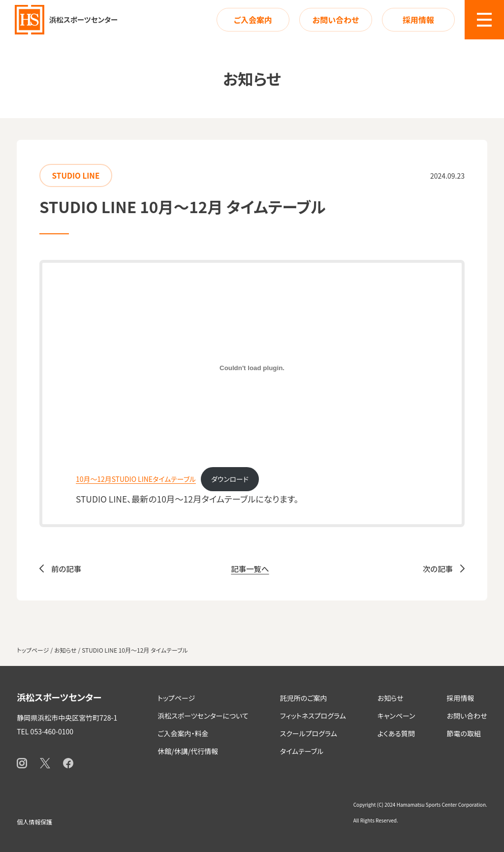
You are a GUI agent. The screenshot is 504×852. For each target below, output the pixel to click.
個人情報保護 (34, 822)
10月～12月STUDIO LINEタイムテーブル (136, 479)
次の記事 (438, 568)
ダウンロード (230, 479)
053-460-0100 (52, 731)
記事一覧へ (250, 568)
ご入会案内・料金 (183, 733)
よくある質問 (396, 733)
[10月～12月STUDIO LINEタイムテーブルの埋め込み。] (252, 368)
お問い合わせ (336, 20)
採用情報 (418, 20)
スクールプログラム (309, 733)
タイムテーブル (302, 751)
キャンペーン (396, 716)
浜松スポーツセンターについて (203, 716)
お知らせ (391, 698)
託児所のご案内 (304, 698)
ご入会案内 (253, 20)
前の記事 (66, 568)
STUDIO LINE (76, 175)
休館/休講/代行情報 (188, 751)
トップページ (176, 698)
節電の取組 (464, 733)
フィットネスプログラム (313, 716)
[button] (484, 20)
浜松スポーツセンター (59, 697)
